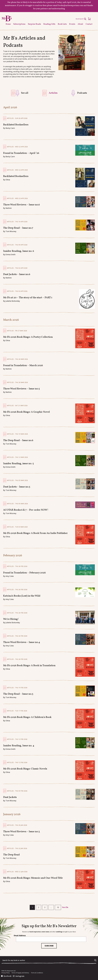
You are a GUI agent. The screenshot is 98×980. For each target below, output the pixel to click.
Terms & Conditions (37, 973)
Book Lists (62, 24)
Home (8, 24)
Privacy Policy (6, 973)
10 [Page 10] (58, 907)
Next (65, 907)
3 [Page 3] (45, 907)
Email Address (20, 936)
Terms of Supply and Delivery (20, 973)
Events (72, 24)
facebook (8, 976)
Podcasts (82, 93)
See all (25, 93)
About (80, 24)
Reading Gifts (49, 24)
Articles (53, 93)
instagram (20, 976)
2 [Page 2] (39, 907)
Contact (89, 24)
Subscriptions (19, 24)
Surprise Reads (34, 24)
